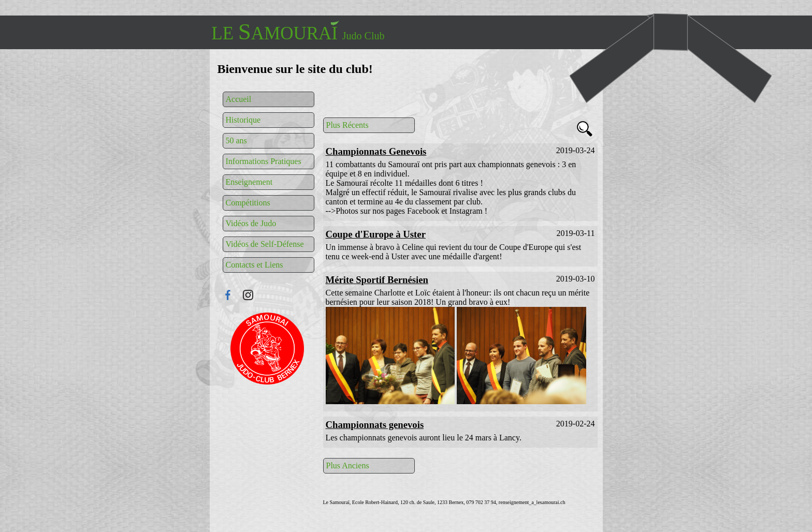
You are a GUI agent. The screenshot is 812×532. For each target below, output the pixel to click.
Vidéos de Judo (251, 223)
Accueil (239, 99)
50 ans (236, 141)
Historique (243, 120)
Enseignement (249, 182)
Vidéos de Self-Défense (265, 244)
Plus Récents (347, 125)
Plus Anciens (348, 466)
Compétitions (248, 203)
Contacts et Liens (255, 265)
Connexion (267, 349)
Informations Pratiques (264, 161)
